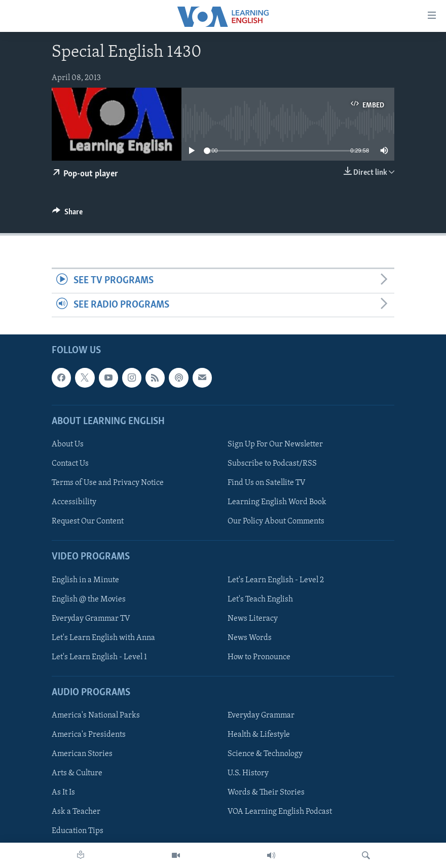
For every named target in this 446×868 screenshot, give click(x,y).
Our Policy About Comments (276, 521)
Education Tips (78, 831)
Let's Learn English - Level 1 (99, 657)
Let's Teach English (260, 599)
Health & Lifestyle (259, 735)
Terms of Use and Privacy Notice (108, 483)
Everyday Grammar (261, 715)
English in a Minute (85, 580)
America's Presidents (89, 735)
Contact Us (70, 464)
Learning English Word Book (277, 502)
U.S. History (248, 773)
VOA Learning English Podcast (280, 812)
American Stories (82, 754)
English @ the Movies (89, 599)
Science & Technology (265, 754)
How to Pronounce (259, 657)
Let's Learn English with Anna (103, 638)
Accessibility (74, 502)
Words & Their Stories (266, 792)
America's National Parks (96, 715)
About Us (68, 444)
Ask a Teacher (76, 812)
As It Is (63, 792)
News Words (250, 638)
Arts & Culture (77, 773)
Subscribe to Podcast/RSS (272, 464)
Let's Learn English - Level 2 (276, 580)
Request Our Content (88, 521)
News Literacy (253, 619)
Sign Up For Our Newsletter (275, 444)
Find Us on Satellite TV (267, 483)
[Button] (67, 214)
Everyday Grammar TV (91, 619)
